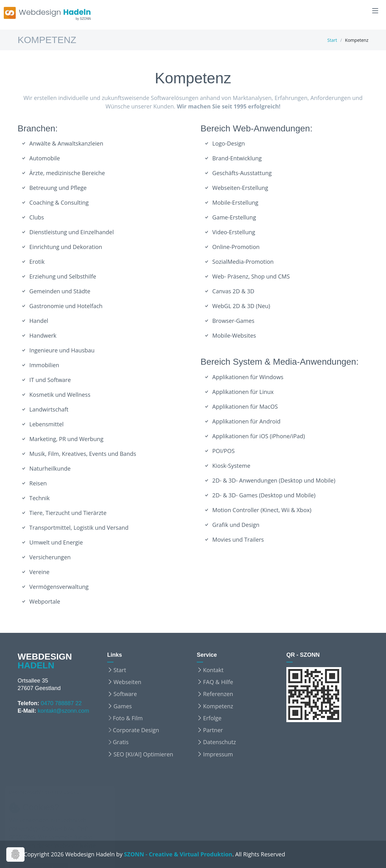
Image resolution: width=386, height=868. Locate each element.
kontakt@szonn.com (63, 711)
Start (332, 40)
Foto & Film (128, 718)
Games (123, 706)
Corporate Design (136, 730)
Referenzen (218, 694)
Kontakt (213, 670)
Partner (213, 730)
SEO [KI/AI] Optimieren (143, 754)
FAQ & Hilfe (218, 682)
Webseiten (127, 682)
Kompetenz (218, 706)
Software (125, 694)
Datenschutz (220, 742)
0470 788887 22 (61, 703)
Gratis (121, 742)
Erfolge (212, 718)
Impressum (218, 754)
